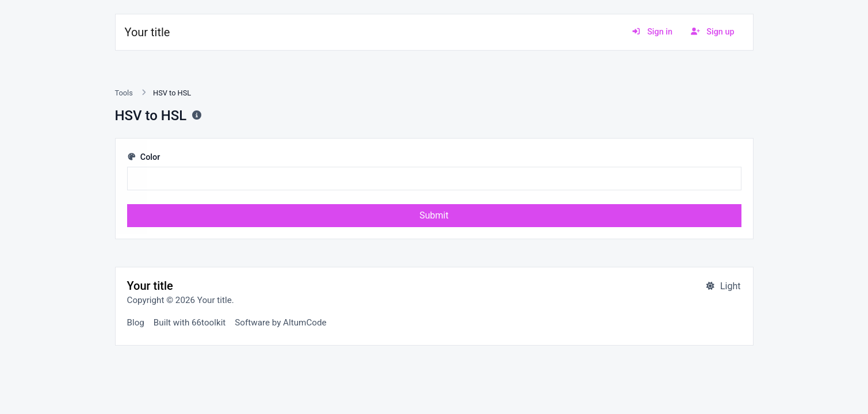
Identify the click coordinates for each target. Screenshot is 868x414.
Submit (434, 215)
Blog (136, 323)
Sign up (713, 32)
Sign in (652, 32)
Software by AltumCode (280, 323)
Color (144, 157)
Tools (124, 93)
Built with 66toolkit (190, 323)
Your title (148, 32)
